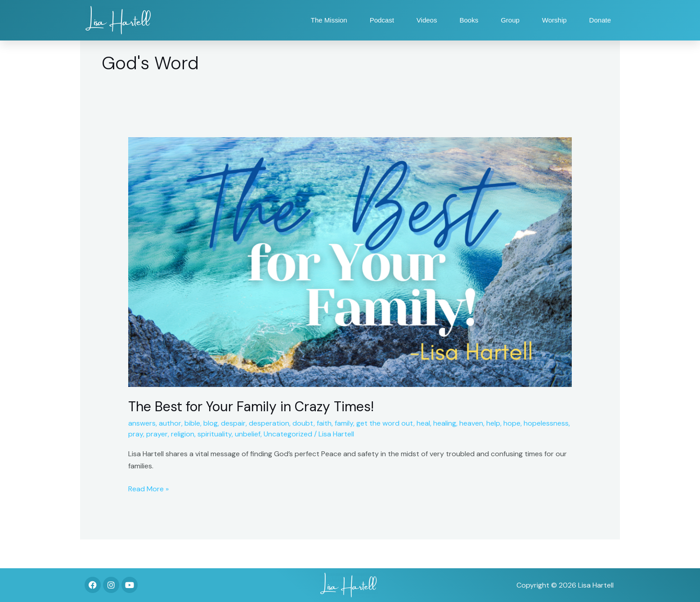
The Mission (329, 20)
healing (445, 423)
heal (423, 423)
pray (136, 434)
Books (469, 20)
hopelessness (546, 423)
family (344, 423)
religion (183, 434)
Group (510, 20)
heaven (471, 423)
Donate (600, 20)
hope (512, 423)
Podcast (382, 20)
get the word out (385, 423)
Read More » (148, 488)
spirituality (215, 434)
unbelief (248, 434)
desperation (269, 423)
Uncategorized (288, 434)
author (170, 423)
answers (142, 423)
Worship (554, 20)
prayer (157, 434)
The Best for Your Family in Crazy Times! (251, 407)
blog (211, 423)
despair (233, 423)
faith (324, 423)
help (493, 423)
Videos (427, 20)
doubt (303, 423)
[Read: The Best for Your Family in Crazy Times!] (350, 262)
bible (192, 423)
